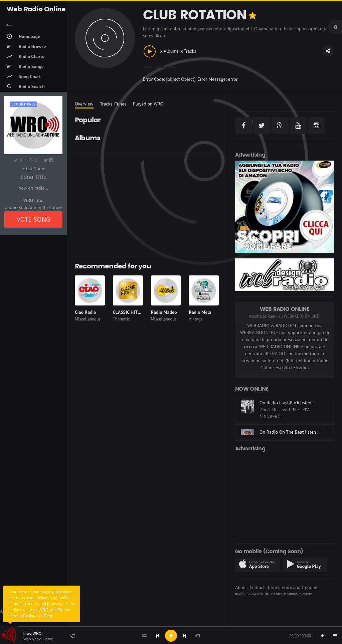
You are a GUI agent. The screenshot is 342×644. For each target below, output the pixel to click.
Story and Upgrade (300, 588)
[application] (171, 636)
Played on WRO (148, 104)
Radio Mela (200, 312)
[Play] (171, 636)
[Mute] (322, 636)
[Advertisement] (147, 205)
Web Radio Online (38, 639)
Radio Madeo (164, 312)
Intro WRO (32, 633)
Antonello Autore (299, 594)
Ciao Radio (85, 312)
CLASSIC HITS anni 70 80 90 (141, 312)
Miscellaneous (88, 319)
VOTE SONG (34, 219)
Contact (257, 588)
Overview (84, 104)
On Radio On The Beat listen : (289, 432)
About (241, 588)
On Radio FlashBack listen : (287, 403)
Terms (273, 588)
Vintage (196, 319)
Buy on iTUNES (23, 104)
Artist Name (33, 169)
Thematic (121, 319)
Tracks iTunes (113, 104)
